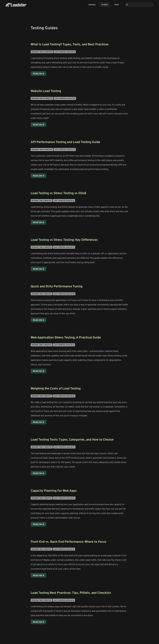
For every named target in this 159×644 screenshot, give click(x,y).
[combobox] (139, 5)
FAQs (117, 5)
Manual (92, 5)
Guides (105, 5)
